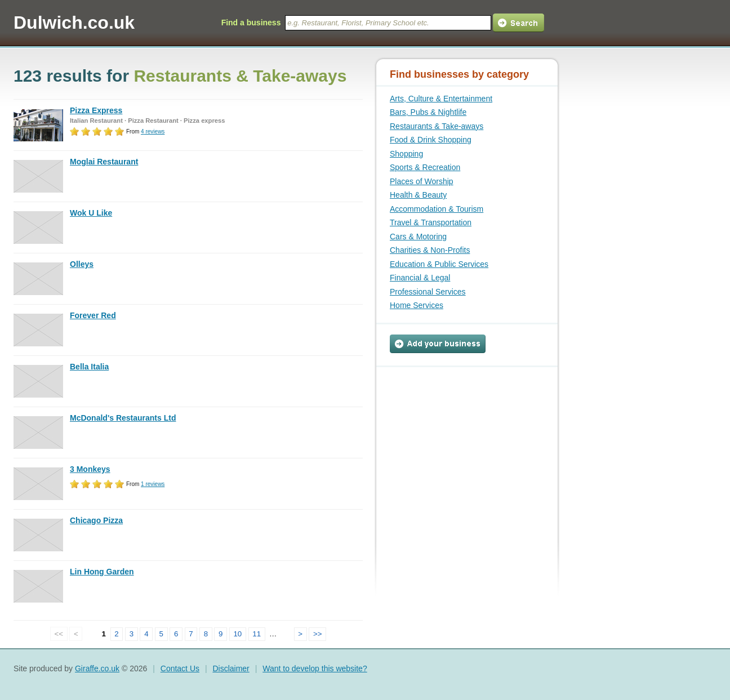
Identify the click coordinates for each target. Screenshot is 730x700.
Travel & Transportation (431, 222)
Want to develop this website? (315, 668)
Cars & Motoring (418, 237)
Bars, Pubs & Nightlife (428, 112)
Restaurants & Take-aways (437, 126)
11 (257, 634)
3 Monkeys (90, 469)
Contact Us (180, 668)
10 (237, 634)
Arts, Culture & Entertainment (441, 99)
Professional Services (428, 292)
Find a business (251, 23)
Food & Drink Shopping (431, 140)
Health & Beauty (418, 195)
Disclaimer (231, 668)
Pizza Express (96, 110)
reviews (153, 131)
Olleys (82, 264)
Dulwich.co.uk (74, 23)
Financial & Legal (420, 278)
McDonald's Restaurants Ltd (123, 418)
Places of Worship (422, 181)
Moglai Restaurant (104, 162)
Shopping (406, 154)
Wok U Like (91, 213)
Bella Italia (89, 367)
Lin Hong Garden (102, 572)
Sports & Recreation (425, 167)
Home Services (417, 305)
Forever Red (93, 315)
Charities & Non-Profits (430, 250)
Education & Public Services (439, 264)
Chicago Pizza (96, 520)
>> (318, 634)
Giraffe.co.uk (97, 668)
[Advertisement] (460, 438)
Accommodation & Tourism (437, 209)
